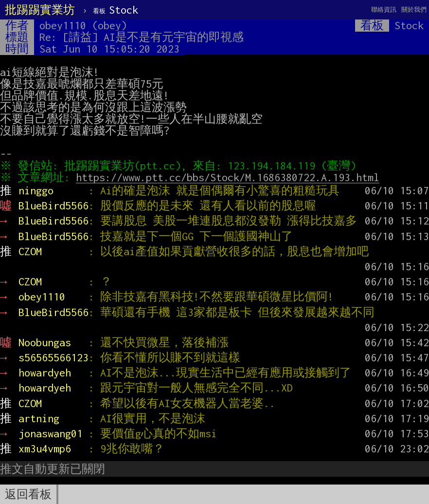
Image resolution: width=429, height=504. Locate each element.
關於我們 (414, 9)
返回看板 (28, 494)
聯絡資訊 (384, 9)
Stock (116, 10)
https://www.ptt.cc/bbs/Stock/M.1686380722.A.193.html (230, 177)
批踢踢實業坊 (40, 10)
